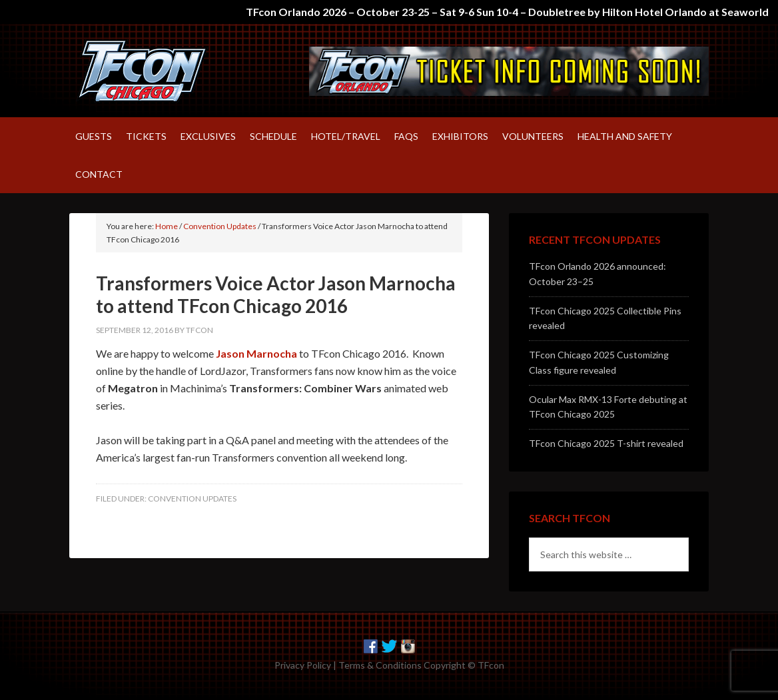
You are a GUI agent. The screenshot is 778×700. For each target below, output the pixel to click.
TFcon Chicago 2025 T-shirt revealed (606, 443)
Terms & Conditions (380, 665)
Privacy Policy (303, 665)
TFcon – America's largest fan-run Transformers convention (183, 71)
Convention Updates (192, 499)
